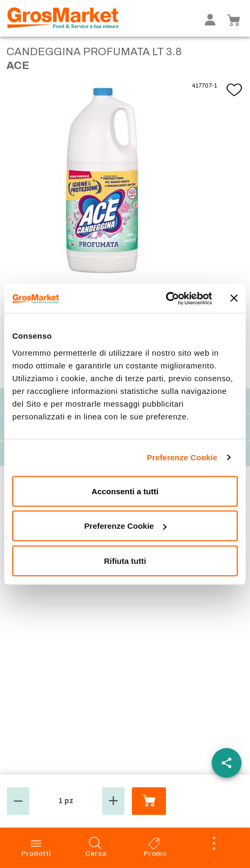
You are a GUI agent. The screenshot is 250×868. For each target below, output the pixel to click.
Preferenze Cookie (182, 457)
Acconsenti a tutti (125, 491)
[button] (18, 801)
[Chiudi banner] (234, 298)
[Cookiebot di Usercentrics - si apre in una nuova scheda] (165, 298)
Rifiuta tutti (125, 560)
